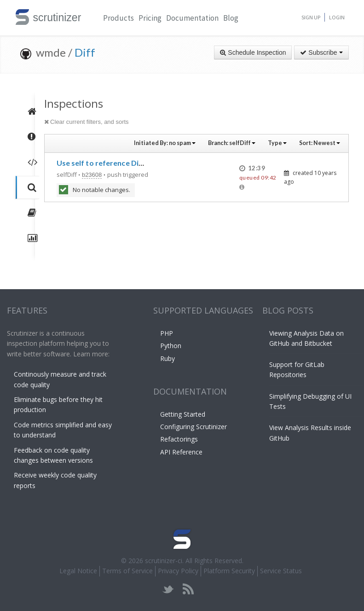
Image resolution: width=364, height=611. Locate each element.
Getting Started (183, 414)
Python (171, 346)
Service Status (281, 571)
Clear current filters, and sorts (87, 122)
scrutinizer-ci (164, 561)
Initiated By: (165, 143)
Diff (85, 52)
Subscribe (321, 52)
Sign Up (311, 17)
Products (118, 18)
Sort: (320, 143)
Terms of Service (127, 571)
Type (277, 143)
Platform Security (229, 571)
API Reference (181, 452)
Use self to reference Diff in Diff (112, 163)
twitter (168, 589)
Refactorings (179, 439)
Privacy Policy (178, 571)
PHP (167, 333)
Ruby (168, 358)
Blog (231, 18)
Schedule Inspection (253, 52)
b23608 (92, 175)
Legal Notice (78, 571)
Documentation (192, 18)
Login (337, 17)
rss (188, 589)
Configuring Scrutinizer (194, 427)
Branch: (232, 143)
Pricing (150, 18)
